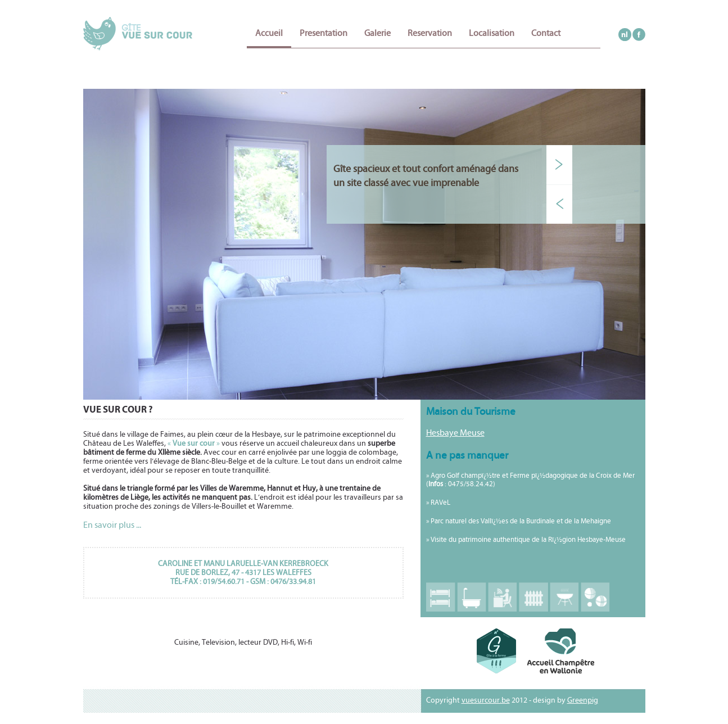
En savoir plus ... (112, 525)
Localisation (492, 33)
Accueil (269, 33)
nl (625, 35)
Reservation (430, 33)
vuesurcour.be (486, 700)
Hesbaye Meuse (455, 433)
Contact (546, 33)
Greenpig (583, 700)
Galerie (377, 33)
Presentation (324, 33)
